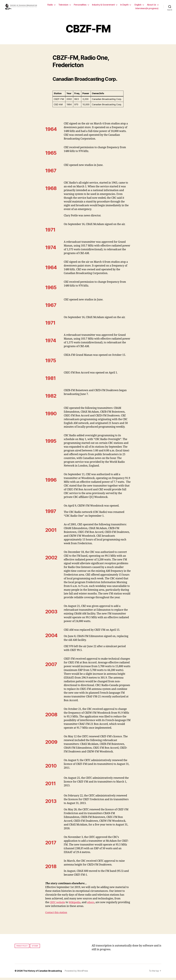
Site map (35, 948)
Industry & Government (118, 6)
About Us (125, 9)
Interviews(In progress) (147, 9)
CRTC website (58, 905)
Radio (65, 6)
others (93, 905)
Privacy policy (22, 948)
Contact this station (57, 915)
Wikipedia (76, 905)
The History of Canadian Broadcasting (43, 973)
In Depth (139, 6)
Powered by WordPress (78, 973)
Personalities (95, 6)
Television (78, 6)
